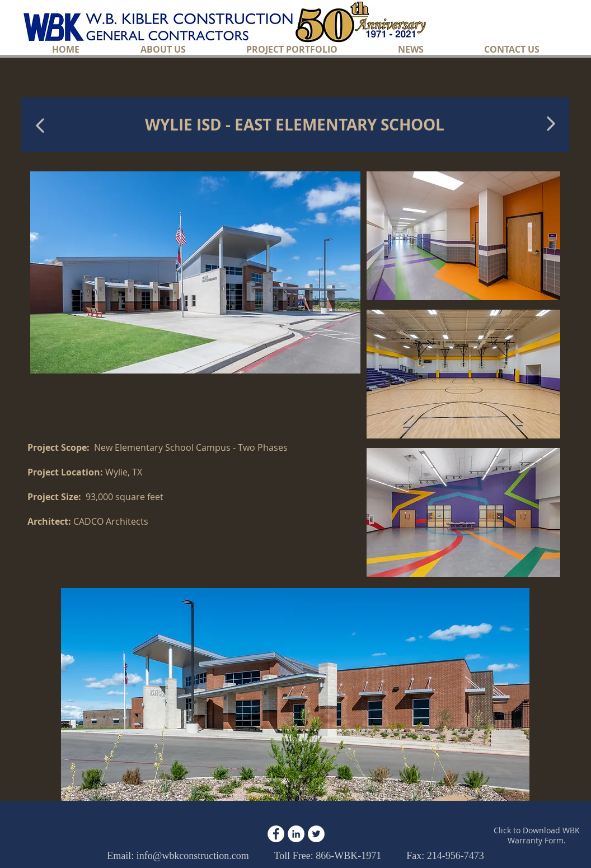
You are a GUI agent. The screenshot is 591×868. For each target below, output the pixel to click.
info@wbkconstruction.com (193, 856)
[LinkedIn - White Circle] (296, 834)
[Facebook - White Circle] (276, 834)
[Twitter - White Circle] (316, 834)
